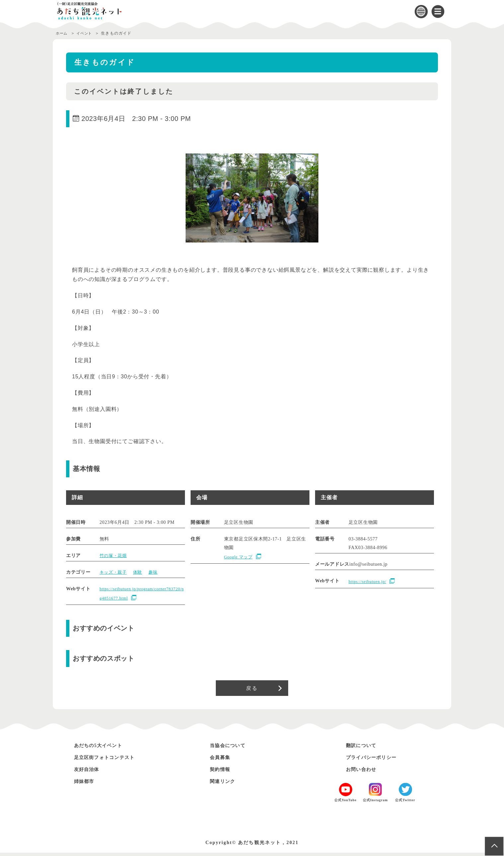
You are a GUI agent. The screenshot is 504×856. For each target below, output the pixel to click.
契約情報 (222, 772)
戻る (252, 690)
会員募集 (222, 761)
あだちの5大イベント (103, 749)
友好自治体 (89, 772)
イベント (87, 33)
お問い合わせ (364, 772)
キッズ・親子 (114, 572)
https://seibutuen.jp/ (370, 581)
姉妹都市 (86, 784)
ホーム (62, 33)
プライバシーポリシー (377, 761)
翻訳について (364, 749)
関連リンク (225, 784)
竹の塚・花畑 (114, 556)
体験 (140, 572)
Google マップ (240, 557)
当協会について (231, 749)
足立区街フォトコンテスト (111, 761)
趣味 (156, 572)
